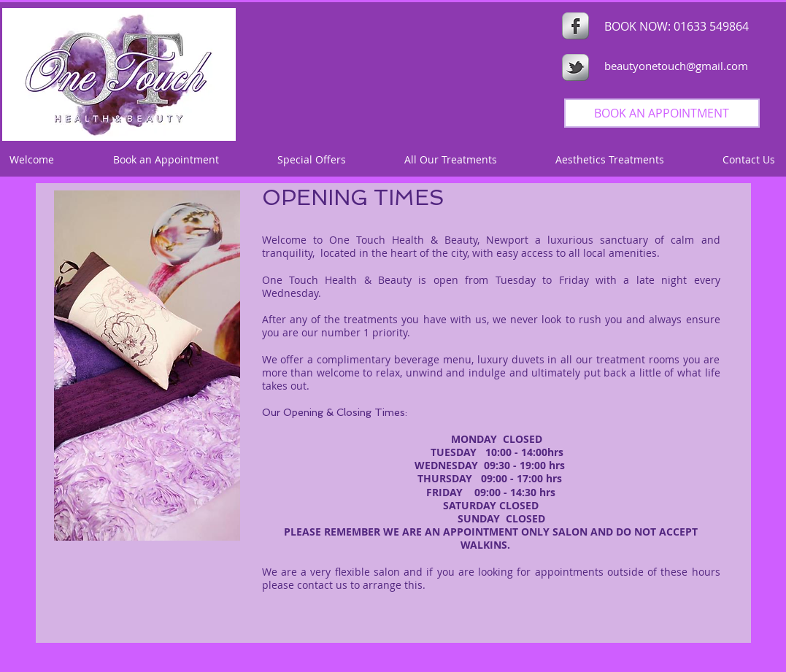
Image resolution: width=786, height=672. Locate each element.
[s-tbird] (575, 67)
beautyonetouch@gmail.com (676, 66)
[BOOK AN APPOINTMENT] (662, 113)
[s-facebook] (575, 26)
